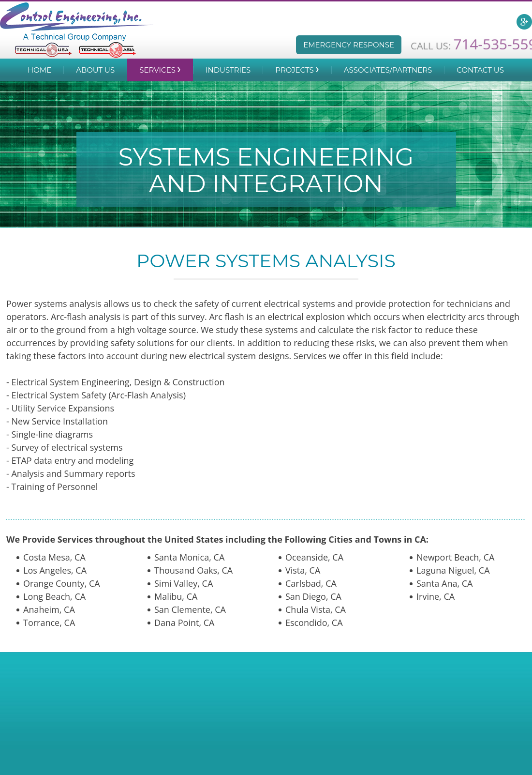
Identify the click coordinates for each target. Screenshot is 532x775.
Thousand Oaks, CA (193, 570)
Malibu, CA (176, 596)
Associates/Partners (388, 70)
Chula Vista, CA (316, 609)
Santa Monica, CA (189, 557)
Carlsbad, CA (311, 583)
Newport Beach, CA (455, 557)
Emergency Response (349, 45)
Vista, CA (303, 570)
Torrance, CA (49, 623)
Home (39, 70)
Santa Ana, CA (444, 583)
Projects (294, 70)
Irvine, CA (436, 596)
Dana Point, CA (185, 623)
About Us (95, 70)
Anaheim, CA (49, 609)
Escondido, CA (314, 623)
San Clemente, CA (190, 609)
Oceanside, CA (314, 557)
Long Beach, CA (54, 596)
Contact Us (480, 70)
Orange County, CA (62, 583)
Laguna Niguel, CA (453, 570)
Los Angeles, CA (55, 570)
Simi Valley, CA (184, 583)
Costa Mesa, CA (54, 557)
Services (157, 70)
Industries (228, 70)
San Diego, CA (313, 596)
